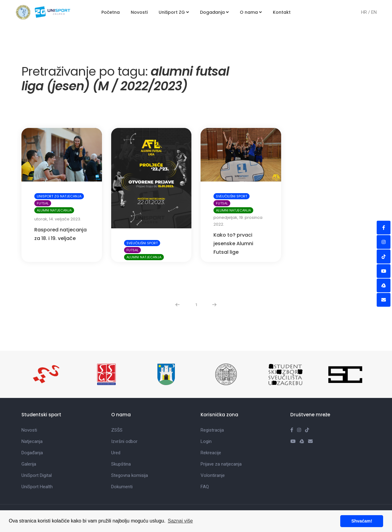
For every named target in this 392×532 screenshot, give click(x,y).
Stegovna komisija (130, 451)
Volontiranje (213, 451)
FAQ (205, 462)
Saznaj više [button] (180, 521)
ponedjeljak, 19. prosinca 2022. (238, 196)
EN (374, 12)
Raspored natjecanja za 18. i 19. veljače (60, 210)
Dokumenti (122, 462)
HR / (366, 12)
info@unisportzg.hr (231, 506)
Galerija (29, 440)
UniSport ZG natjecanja (59, 172)
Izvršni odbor (124, 417)
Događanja (214, 12)
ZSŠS (117, 406)
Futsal (43, 179)
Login (206, 417)
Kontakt (282, 12)
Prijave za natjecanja (221, 440)
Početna (111, 12)
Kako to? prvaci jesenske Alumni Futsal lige (233, 219)
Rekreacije (211, 428)
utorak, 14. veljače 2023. (58, 195)
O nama (251, 12)
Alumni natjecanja (54, 186)
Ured (116, 428)
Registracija (212, 406)
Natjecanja (32, 417)
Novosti (139, 12)
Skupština (121, 440)
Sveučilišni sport (142, 219)
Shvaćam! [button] (362, 521)
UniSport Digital (37, 451)
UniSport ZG (174, 12)
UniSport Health (37, 462)
